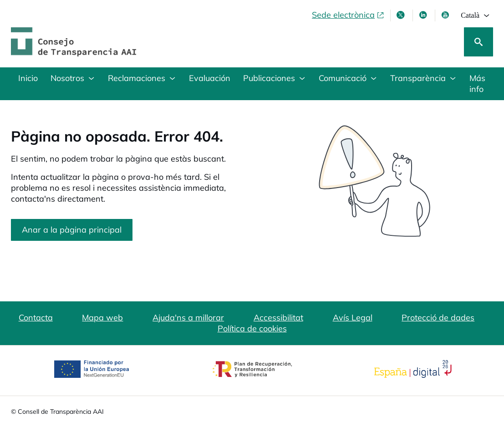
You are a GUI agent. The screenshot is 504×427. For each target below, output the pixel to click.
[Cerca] (479, 42)
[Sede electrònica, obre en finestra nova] (348, 15)
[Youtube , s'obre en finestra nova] (446, 15)
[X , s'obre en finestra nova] (402, 15)
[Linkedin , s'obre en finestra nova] (424, 15)
